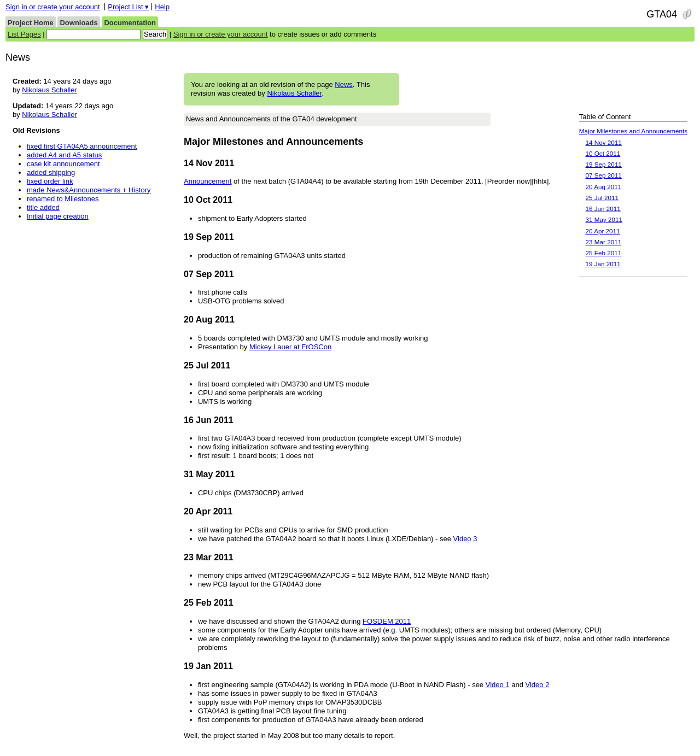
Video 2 (538, 685)
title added (43, 207)
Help (162, 7)
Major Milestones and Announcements (633, 131)
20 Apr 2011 (603, 231)
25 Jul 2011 (602, 198)
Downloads (78, 23)
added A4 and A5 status (64, 155)
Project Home (31, 23)
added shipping (51, 172)
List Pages (24, 34)
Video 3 (465, 539)
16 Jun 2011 (603, 209)
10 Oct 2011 (603, 153)
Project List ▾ (128, 7)
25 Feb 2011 (604, 253)
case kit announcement (63, 164)
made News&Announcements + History (89, 190)
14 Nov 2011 (604, 142)
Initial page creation (58, 216)
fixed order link (50, 181)
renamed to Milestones (63, 199)
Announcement (208, 181)
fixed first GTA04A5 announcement (82, 146)
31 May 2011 (604, 219)
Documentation (130, 23)
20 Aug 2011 (604, 187)
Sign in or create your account (53, 7)
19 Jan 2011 (603, 264)
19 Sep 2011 (604, 164)
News (344, 84)
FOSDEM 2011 (387, 621)
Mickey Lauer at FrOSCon (290, 347)
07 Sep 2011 (604, 175)
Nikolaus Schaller (294, 93)
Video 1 (498, 685)
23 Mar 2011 (604, 242)
